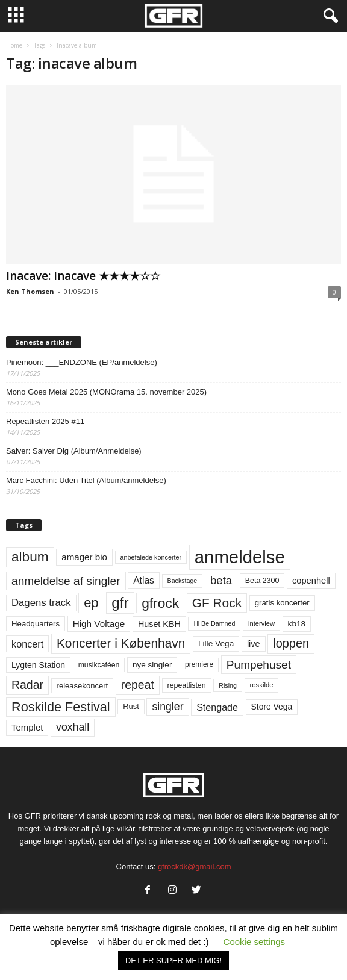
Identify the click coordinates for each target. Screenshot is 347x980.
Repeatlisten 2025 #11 (45, 421)
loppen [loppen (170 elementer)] (291, 643)
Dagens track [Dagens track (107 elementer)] (41, 603)
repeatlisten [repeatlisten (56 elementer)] (187, 685)
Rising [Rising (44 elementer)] (228, 685)
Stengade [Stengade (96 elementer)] (217, 707)
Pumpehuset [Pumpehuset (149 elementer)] (259, 665)
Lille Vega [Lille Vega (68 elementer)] (216, 644)
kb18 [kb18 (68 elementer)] (297, 624)
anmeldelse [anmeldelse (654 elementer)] (240, 557)
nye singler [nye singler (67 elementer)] (152, 665)
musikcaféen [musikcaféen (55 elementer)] (99, 665)
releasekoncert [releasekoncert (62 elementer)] (83, 686)
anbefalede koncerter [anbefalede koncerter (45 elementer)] (151, 557)
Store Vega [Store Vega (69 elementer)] (272, 707)
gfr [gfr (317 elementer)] (120, 603)
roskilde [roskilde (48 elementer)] (262, 685)
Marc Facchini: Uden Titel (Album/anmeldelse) (86, 480)
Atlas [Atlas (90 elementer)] (144, 580)
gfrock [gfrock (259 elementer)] (160, 603)
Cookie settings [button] (255, 942)
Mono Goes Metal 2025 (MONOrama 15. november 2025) (106, 392)
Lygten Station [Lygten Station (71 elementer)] (38, 665)
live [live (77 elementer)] (254, 644)
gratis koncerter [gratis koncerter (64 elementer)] (282, 603)
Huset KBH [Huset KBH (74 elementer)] (159, 624)
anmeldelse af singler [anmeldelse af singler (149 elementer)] (66, 581)
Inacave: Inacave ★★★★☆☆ (83, 276)
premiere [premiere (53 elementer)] (199, 664)
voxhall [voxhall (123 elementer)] (73, 727)
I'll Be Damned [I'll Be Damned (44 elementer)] (214, 623)
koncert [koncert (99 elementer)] (27, 644)
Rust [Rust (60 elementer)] (131, 706)
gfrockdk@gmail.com (195, 866)
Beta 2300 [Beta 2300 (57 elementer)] (262, 581)
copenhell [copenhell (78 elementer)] (311, 581)
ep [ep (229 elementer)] (91, 603)
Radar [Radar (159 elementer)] (27, 685)
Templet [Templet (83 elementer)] (27, 727)
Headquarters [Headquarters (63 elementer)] (36, 624)
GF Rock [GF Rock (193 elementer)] (217, 603)
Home (14, 45)
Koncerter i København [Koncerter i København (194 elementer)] (121, 643)
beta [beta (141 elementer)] (221, 580)
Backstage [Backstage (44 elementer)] (183, 581)
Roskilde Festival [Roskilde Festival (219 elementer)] (61, 707)
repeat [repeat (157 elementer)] (138, 685)
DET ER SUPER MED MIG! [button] (173, 960)
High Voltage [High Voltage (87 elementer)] (99, 624)
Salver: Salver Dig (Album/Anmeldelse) (74, 451)
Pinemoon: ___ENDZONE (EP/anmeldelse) (82, 362)
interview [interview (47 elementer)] (261, 623)
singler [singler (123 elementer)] (167, 707)
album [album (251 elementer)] (30, 557)
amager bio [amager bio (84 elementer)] (84, 557)
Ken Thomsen (30, 291)
